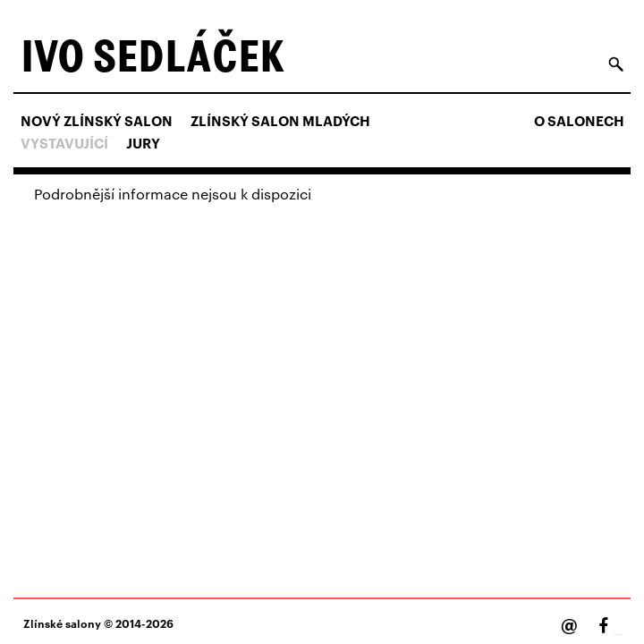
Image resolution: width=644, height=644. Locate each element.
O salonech (579, 121)
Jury (143, 143)
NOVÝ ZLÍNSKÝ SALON (97, 121)
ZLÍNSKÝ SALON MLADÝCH (280, 121)
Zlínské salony (62, 623)
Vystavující (64, 143)
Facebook (617, 635)
